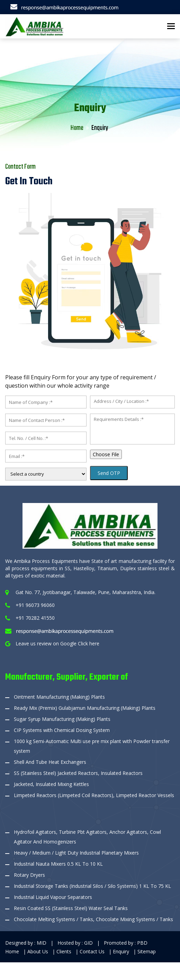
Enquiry (122, 951)
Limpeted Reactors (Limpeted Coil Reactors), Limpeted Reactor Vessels (94, 795)
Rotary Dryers (29, 875)
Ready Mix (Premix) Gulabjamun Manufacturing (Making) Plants (85, 708)
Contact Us (93, 951)
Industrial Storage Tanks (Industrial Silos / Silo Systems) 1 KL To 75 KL (92, 886)
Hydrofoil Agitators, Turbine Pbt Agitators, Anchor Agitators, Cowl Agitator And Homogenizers (87, 837)
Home (77, 128)
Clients (65, 951)
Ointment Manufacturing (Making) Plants (59, 697)
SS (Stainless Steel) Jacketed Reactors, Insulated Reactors (78, 773)
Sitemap (147, 951)
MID (42, 943)
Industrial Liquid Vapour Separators (53, 897)
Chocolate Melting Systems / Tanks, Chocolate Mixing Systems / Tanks (93, 919)
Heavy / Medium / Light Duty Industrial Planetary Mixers (76, 853)
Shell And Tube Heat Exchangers (50, 762)
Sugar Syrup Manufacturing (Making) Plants (62, 719)
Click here (89, 643)
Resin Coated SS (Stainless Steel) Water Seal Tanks (71, 908)
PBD (142, 943)
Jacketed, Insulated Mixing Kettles (51, 784)
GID (88, 943)
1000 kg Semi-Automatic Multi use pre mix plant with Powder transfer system (92, 746)
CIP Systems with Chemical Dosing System (62, 730)
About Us (38, 951)
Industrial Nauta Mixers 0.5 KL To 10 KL (58, 864)
